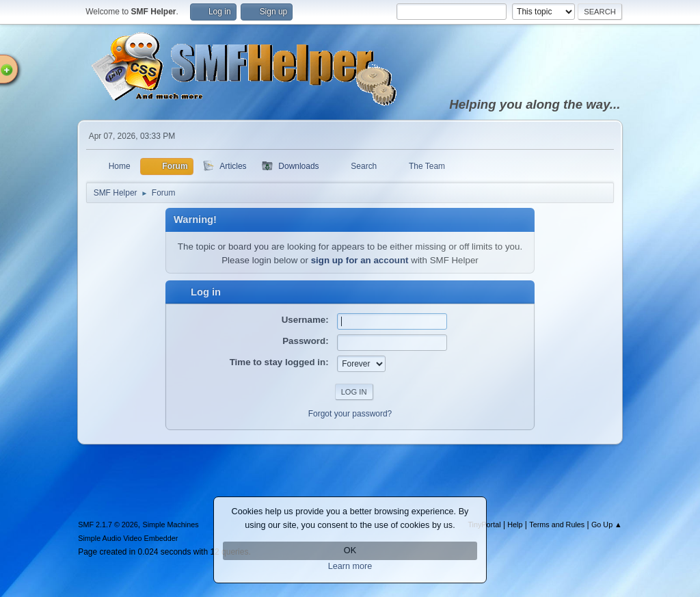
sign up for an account (360, 260)
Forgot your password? (350, 414)
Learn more (350, 566)
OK (350, 550)
